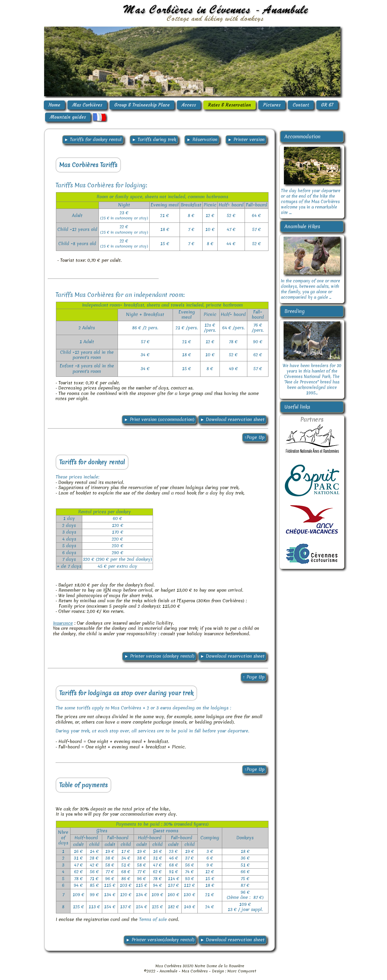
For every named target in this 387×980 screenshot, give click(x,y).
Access (189, 105)
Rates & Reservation (229, 105)
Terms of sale (153, 919)
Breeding (295, 311)
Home (54, 105)
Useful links (297, 407)
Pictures (272, 105)
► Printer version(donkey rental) (160, 940)
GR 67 (327, 105)
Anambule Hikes (302, 226)
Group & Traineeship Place (142, 105)
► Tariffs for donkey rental (93, 140)
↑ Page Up (254, 677)
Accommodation (302, 136)
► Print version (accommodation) (159, 419)
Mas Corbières (87, 105)
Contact (301, 105)
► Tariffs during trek (154, 140)
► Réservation (202, 140)
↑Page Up (254, 437)
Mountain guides (68, 117)
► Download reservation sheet (232, 419)
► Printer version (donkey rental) (159, 656)
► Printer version (246, 140)
